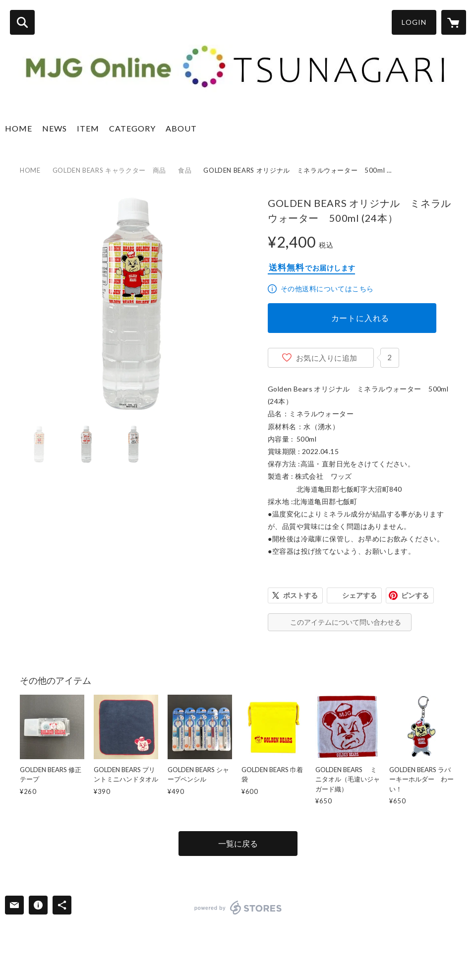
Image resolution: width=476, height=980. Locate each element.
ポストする (300, 595)
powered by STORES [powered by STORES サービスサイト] (238, 908)
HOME (19, 128)
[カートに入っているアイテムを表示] (454, 22)
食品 (185, 170)
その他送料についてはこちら (327, 289)
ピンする (415, 595)
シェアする (359, 595)
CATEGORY (132, 128)
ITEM (88, 128)
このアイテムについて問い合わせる (346, 622)
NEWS (55, 128)
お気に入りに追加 (327, 358)
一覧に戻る (238, 843)
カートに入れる (360, 318)
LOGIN (414, 22)
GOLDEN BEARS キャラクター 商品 (109, 170)
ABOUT (181, 128)
